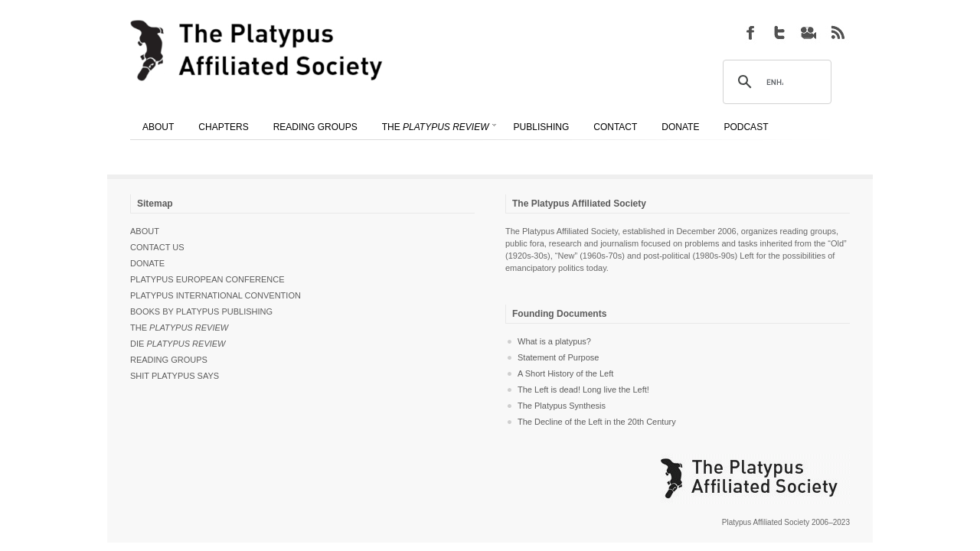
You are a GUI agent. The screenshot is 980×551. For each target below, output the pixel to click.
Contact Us (157, 247)
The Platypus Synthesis (562, 406)
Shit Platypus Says (175, 376)
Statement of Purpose (558, 357)
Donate (147, 263)
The (179, 328)
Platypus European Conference (207, 279)
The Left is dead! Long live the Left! (583, 390)
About (145, 231)
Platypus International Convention (216, 295)
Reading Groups (169, 360)
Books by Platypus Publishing (201, 311)
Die (178, 344)
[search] (775, 83)
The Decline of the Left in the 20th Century (597, 422)
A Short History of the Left (565, 373)
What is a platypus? (554, 341)
